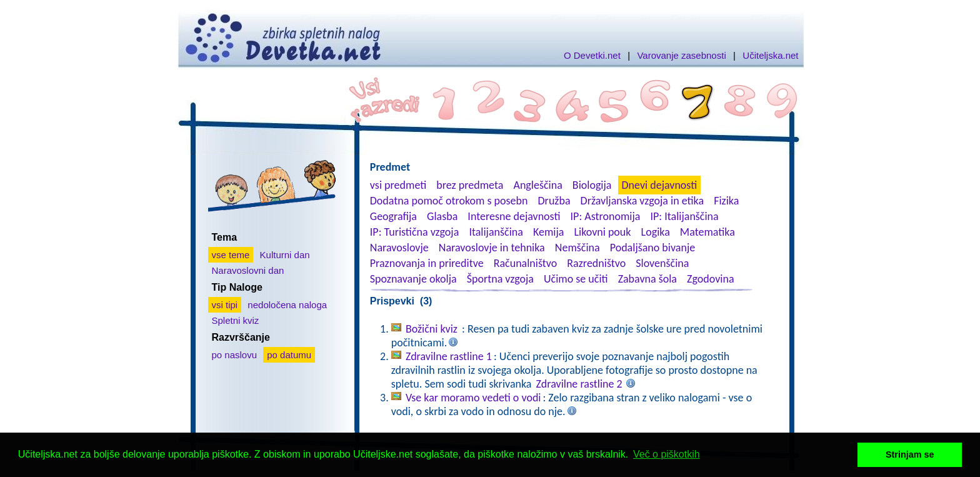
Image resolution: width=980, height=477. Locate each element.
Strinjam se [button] (910, 454)
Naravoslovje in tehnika (492, 248)
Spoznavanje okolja (413, 279)
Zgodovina (710, 279)
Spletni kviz (236, 320)
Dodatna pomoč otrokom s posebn (449, 201)
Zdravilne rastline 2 (579, 384)
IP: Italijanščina (685, 216)
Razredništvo (596, 263)
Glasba (442, 216)
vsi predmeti (398, 185)
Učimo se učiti (576, 279)
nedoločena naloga (287, 305)
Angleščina (537, 185)
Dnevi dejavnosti (660, 185)
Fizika (726, 201)
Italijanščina (496, 232)
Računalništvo (526, 263)
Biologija (592, 185)
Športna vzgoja (500, 279)
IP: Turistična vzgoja (415, 232)
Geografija (393, 216)
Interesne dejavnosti (514, 216)
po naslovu (235, 355)
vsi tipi (225, 305)
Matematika (707, 232)
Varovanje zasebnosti (681, 55)
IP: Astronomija (606, 216)
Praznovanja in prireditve (427, 263)
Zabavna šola (647, 279)
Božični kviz (433, 329)
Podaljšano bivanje (652, 248)
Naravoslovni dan (248, 270)
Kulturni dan (285, 255)
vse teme (231, 255)
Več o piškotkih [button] (667, 454)
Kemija (548, 232)
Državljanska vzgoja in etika (642, 201)
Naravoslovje (399, 248)
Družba (554, 201)
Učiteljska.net (770, 55)
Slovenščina (662, 263)
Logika (656, 232)
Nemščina (577, 248)
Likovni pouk (602, 232)
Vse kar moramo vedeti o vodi (473, 398)
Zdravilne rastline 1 (449, 356)
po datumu (289, 355)
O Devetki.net (592, 55)
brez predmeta (470, 185)
